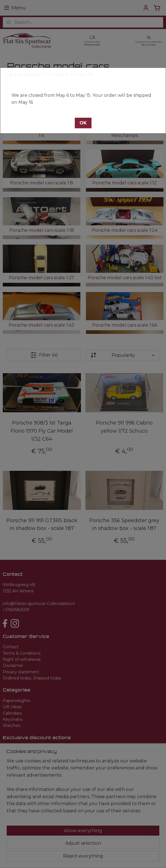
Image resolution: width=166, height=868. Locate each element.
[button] (83, 123)
